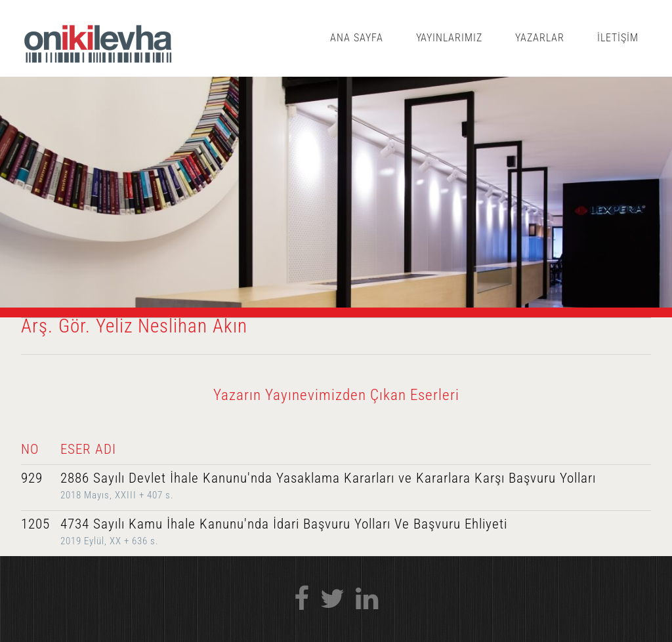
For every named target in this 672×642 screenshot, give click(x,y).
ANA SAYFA (357, 38)
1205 (35, 524)
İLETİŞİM (618, 38)
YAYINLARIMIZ (450, 38)
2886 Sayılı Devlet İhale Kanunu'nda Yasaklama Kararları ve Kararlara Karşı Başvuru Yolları (328, 478)
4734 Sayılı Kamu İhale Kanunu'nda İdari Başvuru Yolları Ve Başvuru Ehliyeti (284, 524)
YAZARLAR (540, 38)
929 (32, 478)
